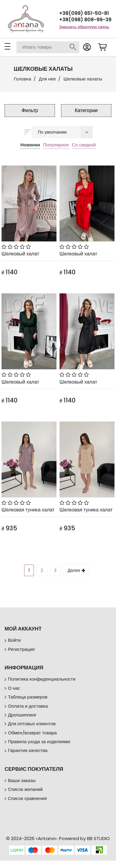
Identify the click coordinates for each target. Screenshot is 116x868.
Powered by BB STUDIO (84, 838)
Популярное (56, 145)
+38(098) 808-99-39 (85, 20)
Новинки (30, 145)
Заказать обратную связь (84, 27)
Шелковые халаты (83, 79)
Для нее (47, 79)
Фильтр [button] (30, 110)
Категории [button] (86, 110)
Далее (76, 570)
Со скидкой (84, 145)
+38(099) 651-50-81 (84, 13)
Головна (22, 79)
